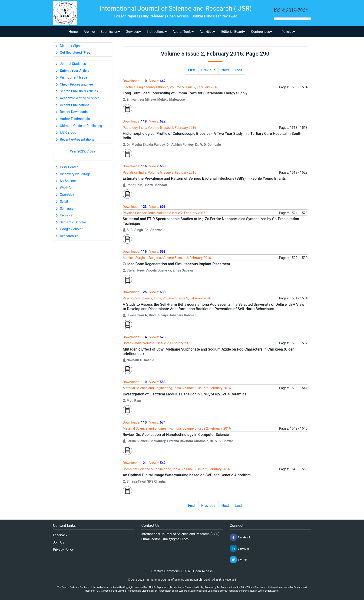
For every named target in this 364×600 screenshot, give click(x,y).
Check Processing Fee (76, 85)
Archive (89, 32)
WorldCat (67, 188)
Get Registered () (76, 53)
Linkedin (239, 548)
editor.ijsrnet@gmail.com (170, 539)
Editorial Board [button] (233, 32)
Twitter (238, 560)
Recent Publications (75, 105)
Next (225, 70)
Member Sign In (72, 46)
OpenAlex (67, 195)
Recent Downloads (74, 112)
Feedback (60, 535)
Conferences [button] (261, 32)
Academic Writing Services (80, 98)
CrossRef (67, 215)
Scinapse (67, 209)
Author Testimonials (75, 119)
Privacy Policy (63, 550)
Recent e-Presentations (77, 140)
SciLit (64, 202)
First (192, 70)
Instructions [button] (157, 32)
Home (73, 32)
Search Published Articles (79, 91)
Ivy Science (68, 181)
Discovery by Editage (75, 174)
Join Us (59, 542)
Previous (208, 70)
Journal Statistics (73, 64)
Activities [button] (208, 32)
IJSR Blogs (68, 133)
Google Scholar (71, 229)
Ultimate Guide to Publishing (81, 126)
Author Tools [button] (183, 32)
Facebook (240, 537)
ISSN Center (69, 167)
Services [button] (134, 32)
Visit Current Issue (74, 78)
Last (238, 70)
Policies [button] (288, 32)
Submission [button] (110, 32)
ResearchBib (69, 236)
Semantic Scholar (73, 222)
